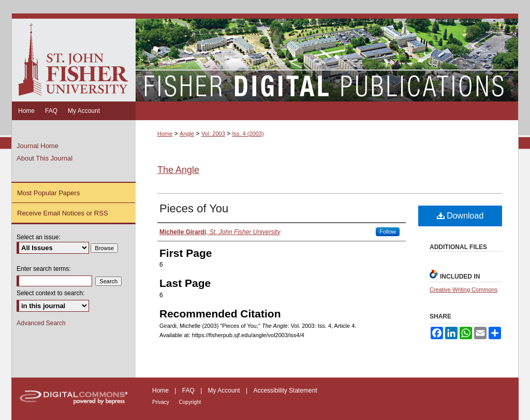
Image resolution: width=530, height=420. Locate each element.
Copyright (190, 402)
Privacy (161, 402)
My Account (225, 390)
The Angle (178, 170)
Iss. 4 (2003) (248, 134)
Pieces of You (194, 208)
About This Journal (45, 158)
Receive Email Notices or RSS (63, 213)
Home (165, 134)
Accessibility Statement (285, 390)
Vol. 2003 (213, 134)
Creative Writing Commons (463, 289)
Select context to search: (50, 293)
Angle (187, 134)
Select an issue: (39, 237)
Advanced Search (41, 323)
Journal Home (38, 146)
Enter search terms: (44, 269)
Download (460, 216)
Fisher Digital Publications (327, 57)
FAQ (189, 390)
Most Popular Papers (48, 193)
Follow (388, 231)
